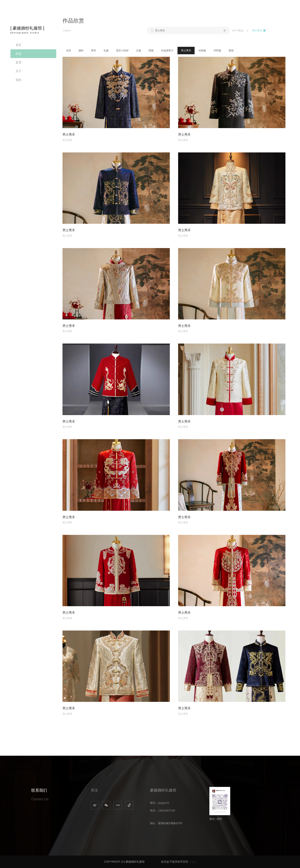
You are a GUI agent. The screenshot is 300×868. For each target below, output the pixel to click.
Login (192, 862)
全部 (69, 51)
